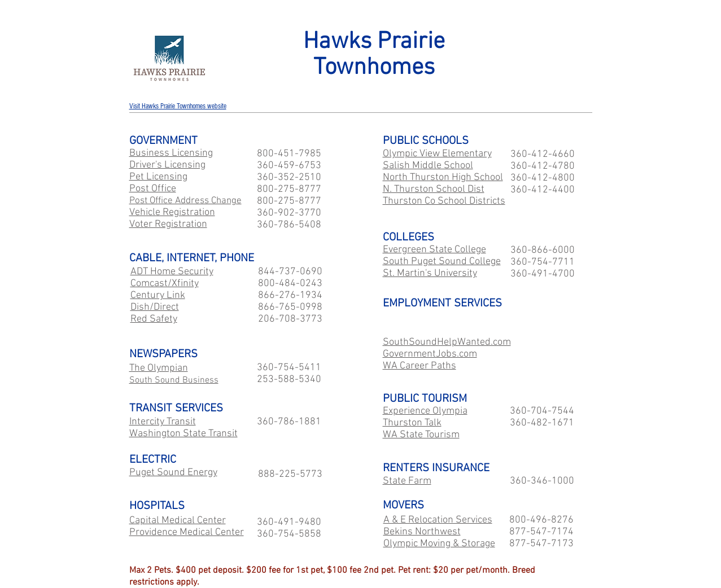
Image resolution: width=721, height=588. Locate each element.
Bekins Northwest (422, 532)
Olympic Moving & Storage (439, 544)
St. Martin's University (430, 273)
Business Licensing (171, 153)
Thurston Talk (412, 423)
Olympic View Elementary (437, 154)
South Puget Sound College (442, 262)
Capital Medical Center (178, 521)
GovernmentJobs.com (430, 354)
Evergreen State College (434, 250)
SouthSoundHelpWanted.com (447, 342)
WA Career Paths (420, 366)
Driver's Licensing (167, 165)
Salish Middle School (428, 166)
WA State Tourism (421, 435)
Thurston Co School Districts (444, 201)
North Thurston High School (443, 177)
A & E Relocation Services (438, 520)
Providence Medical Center (187, 532)
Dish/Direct (155, 307)
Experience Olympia (425, 411)
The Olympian (159, 368)
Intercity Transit (163, 422)
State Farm (407, 481)
